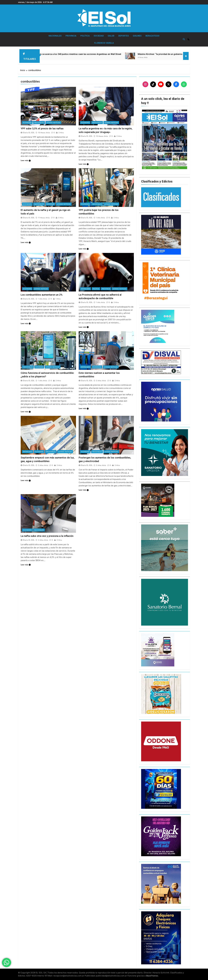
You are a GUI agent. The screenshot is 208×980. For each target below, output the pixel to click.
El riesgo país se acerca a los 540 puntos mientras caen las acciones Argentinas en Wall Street (89, 54)
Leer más (26, 160)
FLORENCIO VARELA (104, 43)
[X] (168, 84)
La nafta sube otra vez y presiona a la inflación (47, 536)
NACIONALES (55, 36)
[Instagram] (145, 84)
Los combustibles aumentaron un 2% (42, 295)
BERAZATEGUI (152, 36)
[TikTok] (153, 84)
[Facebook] (176, 84)
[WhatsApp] (184, 84)
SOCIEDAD (99, 36)
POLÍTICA (85, 36)
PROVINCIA (71, 36)
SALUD (111, 36)
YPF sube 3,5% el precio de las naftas (42, 128)
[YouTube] (161, 84)
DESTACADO (85, 289)
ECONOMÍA (27, 123)
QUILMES (137, 36)
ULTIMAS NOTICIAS (53, 123)
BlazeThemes (152, 976)
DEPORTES (124, 36)
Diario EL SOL (29, 133)
